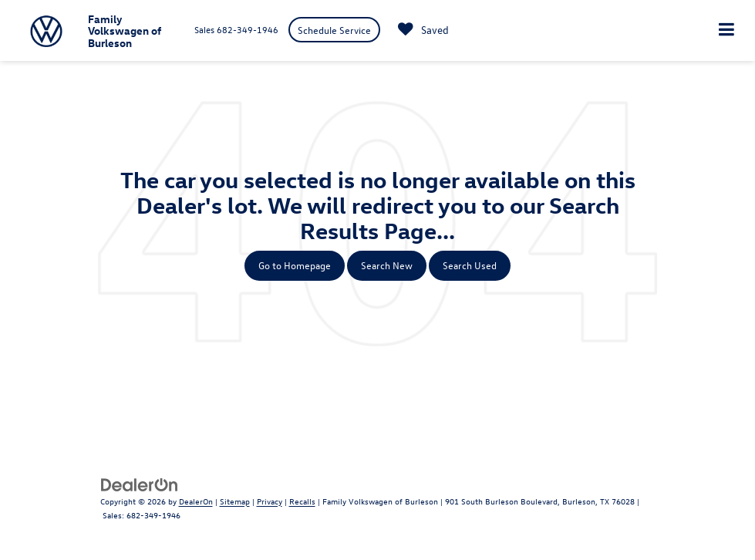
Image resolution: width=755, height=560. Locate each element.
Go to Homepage (295, 265)
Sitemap (235, 501)
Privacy (270, 501)
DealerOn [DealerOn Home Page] (196, 501)
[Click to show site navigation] (726, 30)
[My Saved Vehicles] (420, 30)
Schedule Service (334, 30)
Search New (387, 265)
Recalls (302, 501)
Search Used (470, 265)
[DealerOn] (140, 483)
